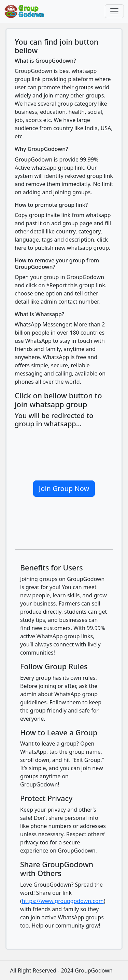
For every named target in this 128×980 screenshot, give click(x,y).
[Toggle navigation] (114, 11)
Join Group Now (64, 488)
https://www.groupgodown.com (63, 901)
